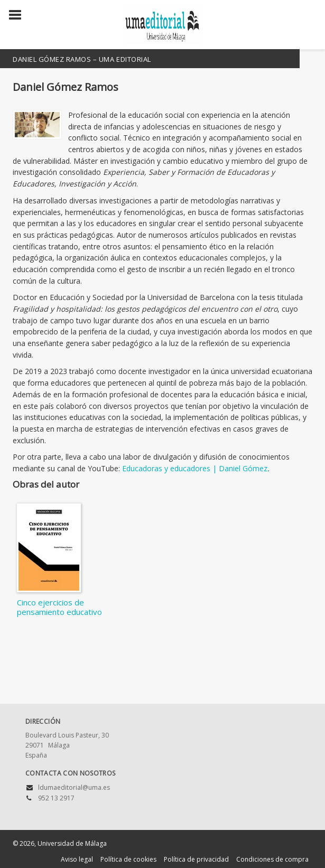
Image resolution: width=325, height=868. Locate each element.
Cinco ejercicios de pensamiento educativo (59, 607)
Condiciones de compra (272, 859)
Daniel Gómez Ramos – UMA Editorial (82, 59)
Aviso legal (77, 859)
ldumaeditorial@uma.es (74, 787)
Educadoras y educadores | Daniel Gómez (195, 468)
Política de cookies (128, 859)
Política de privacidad (196, 859)
